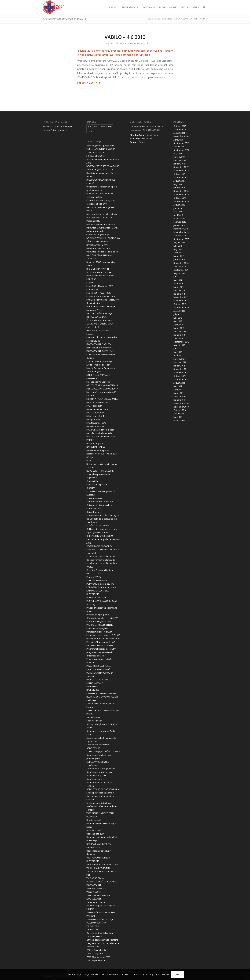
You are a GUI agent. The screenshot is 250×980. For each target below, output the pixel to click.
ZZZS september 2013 (97, 960)
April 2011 (178, 390)
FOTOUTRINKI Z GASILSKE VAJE (101, 306)
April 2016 (178, 215)
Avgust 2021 (179, 133)
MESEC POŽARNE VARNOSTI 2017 (102, 389)
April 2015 (178, 253)
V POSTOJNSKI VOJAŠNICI (98, 868)
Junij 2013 (178, 318)
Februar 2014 (180, 290)
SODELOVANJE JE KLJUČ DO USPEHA (103, 751)
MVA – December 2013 (97, 409)
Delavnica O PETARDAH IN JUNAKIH (103, 228)
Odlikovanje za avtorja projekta (102, 529)
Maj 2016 (178, 212)
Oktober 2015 (180, 236)
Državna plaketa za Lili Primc (100, 276)
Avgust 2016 (179, 205)
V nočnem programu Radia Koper (102, 865)
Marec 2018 (179, 157)
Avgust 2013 (179, 311)
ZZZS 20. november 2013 (98, 957)
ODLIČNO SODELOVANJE (98, 526)
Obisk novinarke (94, 498)
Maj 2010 (178, 417)
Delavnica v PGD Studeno (99, 248)
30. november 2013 (96, 156)
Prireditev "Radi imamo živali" (101, 642)
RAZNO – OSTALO (95, 683)
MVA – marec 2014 (95, 416)
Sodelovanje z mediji (96, 779)
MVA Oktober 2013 (95, 426)
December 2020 (181, 136)
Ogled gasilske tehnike (97, 532)
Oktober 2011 (180, 376)
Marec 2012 (179, 359)
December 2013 (181, 297)
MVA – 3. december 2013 (98, 402)
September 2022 (181, 130)
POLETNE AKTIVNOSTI (97, 580)
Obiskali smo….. (94, 512)
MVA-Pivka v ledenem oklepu (100, 430)
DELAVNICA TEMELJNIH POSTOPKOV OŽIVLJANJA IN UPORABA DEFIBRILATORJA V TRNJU (103, 242)
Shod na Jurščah (94, 721)
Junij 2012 (178, 349)
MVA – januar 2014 (95, 413)
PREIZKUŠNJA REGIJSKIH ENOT (100, 625)
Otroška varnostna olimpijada (101, 556)
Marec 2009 (179, 420)
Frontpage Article (95, 310)
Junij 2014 (178, 277)
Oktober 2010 (180, 410)
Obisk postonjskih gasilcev (99, 505)
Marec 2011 (179, 393)
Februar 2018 (180, 160)
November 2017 (181, 171)
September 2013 (181, 307)
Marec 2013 (179, 328)
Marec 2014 (179, 287)
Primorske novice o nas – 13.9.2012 (103, 635)
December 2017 (181, 167)
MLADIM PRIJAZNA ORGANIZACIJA (102, 399)
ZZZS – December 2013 (97, 950)
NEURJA (90, 457)
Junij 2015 (178, 246)
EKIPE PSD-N (92, 289)
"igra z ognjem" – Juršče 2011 (100, 146)
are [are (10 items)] (89, 127)
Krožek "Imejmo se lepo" (98, 365)
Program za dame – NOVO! (99, 659)
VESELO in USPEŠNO (96, 923)
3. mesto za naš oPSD (97, 153)
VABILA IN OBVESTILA (96, 888)
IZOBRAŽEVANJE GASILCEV (99, 344)
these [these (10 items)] (90, 131)
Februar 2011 (180, 397)
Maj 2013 (178, 321)
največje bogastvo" (96, 443)
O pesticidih (92, 481)
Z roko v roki (92, 930)
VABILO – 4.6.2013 (125, 37)
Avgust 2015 (179, 242)
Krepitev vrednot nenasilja (99, 361)
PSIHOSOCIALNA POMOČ (98, 669)
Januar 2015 (179, 259)
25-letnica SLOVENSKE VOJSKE (101, 149)
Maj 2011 (178, 386)
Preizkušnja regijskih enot (99, 622)
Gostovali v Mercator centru (100, 320)
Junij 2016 (178, 208)
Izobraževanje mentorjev (99, 348)
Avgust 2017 (179, 181)
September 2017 (181, 177)
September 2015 (181, 239)
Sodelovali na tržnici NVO (98, 745)
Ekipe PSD (91, 282)
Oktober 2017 (180, 174)
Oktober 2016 (180, 198)
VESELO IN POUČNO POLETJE (100, 919)
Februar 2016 (180, 222)
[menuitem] (113, 7)
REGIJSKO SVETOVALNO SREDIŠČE (102, 697)
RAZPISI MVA (92, 686)
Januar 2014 (179, 294)
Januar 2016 (179, 225)
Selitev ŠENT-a (93, 717)
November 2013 (181, 301)
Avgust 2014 (179, 273)
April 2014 (178, 283)
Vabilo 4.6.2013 (120, 43)
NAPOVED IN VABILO (96, 447)
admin (148, 43)
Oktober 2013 (180, 304)
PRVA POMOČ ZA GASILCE (99, 666)
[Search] (204, 7)
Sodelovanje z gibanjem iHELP (101, 769)
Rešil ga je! (91, 700)
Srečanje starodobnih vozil (99, 803)
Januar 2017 (179, 188)
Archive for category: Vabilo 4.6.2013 (64, 19)
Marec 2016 (179, 218)
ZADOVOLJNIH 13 (94, 936)
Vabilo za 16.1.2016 (96, 902)
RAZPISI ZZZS (93, 690)
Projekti (90, 663)
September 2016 (181, 201)
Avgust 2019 (179, 147)
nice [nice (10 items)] (96, 127)
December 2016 (181, 191)
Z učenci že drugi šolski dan (100, 933)
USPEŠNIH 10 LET (94, 830)
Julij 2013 (178, 314)
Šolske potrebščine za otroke (100, 793)
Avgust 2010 (179, 414)
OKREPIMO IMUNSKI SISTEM (100, 536)
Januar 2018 (179, 164)
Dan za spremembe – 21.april (101, 224)
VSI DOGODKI (134, 43)
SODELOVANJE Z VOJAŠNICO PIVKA (103, 789)
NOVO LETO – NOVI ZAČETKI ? (100, 471)
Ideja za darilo (93, 327)
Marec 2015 (179, 256)
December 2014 (181, 263)
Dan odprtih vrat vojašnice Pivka (102, 214)
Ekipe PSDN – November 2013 (101, 296)
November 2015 (181, 232)
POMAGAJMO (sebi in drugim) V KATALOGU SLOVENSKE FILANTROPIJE (101, 591)
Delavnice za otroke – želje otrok (102, 252)
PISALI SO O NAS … (95, 574)
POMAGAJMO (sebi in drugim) (100, 584)
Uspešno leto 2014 (95, 834)
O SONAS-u (92, 488)
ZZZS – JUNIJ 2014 (95, 953)
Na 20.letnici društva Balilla (99, 433)
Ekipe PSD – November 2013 (100, 286)
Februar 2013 (180, 331)
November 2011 (181, 373)
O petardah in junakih (97, 484)
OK (178, 974)
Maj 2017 (178, 184)
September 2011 (181, 379)
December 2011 (181, 369)
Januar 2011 (179, 400)
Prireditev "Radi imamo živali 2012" (103, 639)
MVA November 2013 (96, 423)
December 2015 (181, 229)
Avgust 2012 (179, 345)
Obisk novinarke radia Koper (100, 502)
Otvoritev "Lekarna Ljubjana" (100, 570)
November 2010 (181, 407)
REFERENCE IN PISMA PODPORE (101, 693)
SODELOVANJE (93, 748)
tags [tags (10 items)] (110, 127)
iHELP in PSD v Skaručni (98, 330)
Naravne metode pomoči (98, 450)
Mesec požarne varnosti (98, 382)
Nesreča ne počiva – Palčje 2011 (102, 454)
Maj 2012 (178, 352)
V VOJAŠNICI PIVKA (95, 878)
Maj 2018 (178, 153)
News (89, 461)
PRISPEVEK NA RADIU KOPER (100, 645)
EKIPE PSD (91, 279)
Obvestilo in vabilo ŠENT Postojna (103, 515)
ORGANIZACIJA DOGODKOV (99, 546)
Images (90, 334)
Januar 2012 (179, 366)
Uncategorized (94, 820)
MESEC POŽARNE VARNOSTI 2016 (102, 385)
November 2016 (181, 194)
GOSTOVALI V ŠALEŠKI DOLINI (100, 324)
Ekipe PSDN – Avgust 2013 (99, 293)
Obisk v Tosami (94, 508)
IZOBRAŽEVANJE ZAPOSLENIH (100, 351)
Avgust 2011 (179, 383)
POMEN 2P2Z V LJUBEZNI (98, 598)
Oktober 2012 (180, 338)
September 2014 (181, 270)
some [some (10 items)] (103, 127)
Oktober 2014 (180, 266)
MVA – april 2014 (94, 406)
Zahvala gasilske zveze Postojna (102, 940)
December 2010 (181, 403)
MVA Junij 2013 (93, 419)
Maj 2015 (178, 249)
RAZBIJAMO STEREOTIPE (98, 680)
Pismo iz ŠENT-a (94, 577)
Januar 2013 (179, 335)
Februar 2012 (180, 362)
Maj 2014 (178, 280)
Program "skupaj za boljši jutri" (101, 649)
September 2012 (181, 342)
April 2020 (178, 140)
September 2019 (181, 143)
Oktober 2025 (180, 126)
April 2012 (178, 355)
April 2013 (178, 325)
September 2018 (181, 150)
